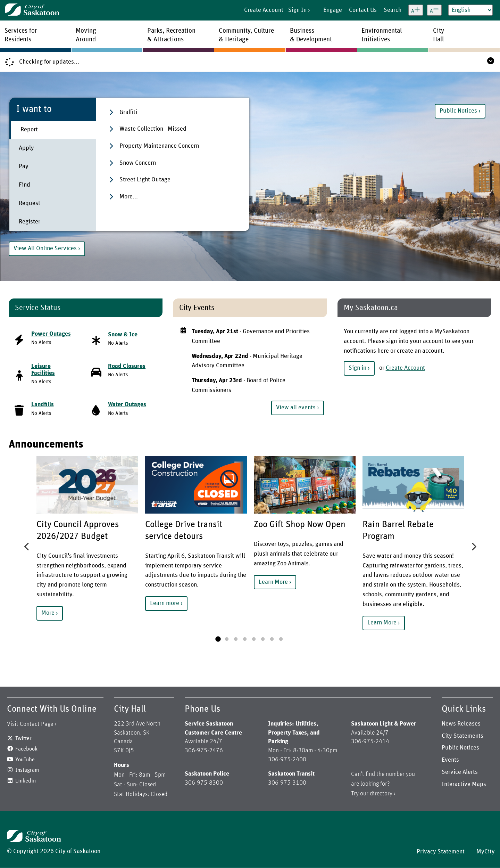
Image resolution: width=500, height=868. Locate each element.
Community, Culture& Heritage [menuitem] (246, 35)
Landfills (43, 404)
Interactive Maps (464, 784)
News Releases (461, 724)
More (48, 613)
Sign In (297, 10)
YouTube (25, 760)
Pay (24, 166)
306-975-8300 (204, 783)
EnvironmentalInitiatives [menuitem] (382, 35)
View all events (296, 408)
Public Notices (458, 111)
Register (30, 222)
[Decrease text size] (434, 10)
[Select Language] (470, 10)
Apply (26, 148)
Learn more (165, 603)
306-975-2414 (370, 742)
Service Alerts (460, 772)
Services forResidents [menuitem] (21, 35)
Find (24, 185)
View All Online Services (45, 248)
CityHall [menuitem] (439, 35)
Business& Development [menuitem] (311, 35)
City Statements (462, 736)
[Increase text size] (416, 10)
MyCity (486, 852)
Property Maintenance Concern (159, 146)
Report (29, 130)
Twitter (23, 738)
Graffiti (128, 112)
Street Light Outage (145, 180)
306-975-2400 (287, 760)
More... (129, 197)
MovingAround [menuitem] (86, 35)
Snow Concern (138, 163)
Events (450, 760)
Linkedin (26, 781)
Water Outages (127, 404)
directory (381, 794)
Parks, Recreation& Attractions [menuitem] (171, 35)
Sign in (357, 368)
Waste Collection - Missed (153, 129)
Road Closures (127, 366)
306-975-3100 (287, 783)
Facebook (26, 749)
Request (30, 203)
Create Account (264, 10)
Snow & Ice (123, 335)
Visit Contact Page (30, 724)
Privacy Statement (441, 852)
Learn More (273, 582)
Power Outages (51, 334)
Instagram (27, 770)
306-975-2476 (204, 751)
